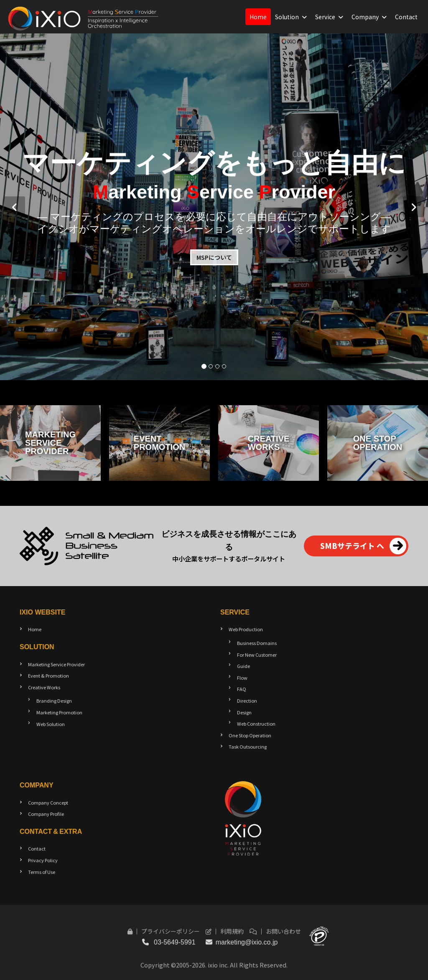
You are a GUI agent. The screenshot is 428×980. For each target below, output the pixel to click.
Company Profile (46, 814)
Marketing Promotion (59, 712)
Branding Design (54, 701)
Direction (247, 701)
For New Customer (257, 655)
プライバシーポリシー (164, 931)
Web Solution (51, 724)
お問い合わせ (275, 931)
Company (365, 17)
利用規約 (225, 931)
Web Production (246, 629)
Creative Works (44, 687)
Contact (406, 17)
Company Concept (48, 802)
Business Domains (257, 643)
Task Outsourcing (248, 746)
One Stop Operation (250, 735)
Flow (242, 678)
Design (244, 712)
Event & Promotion (48, 675)
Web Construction (256, 724)
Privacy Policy (43, 860)
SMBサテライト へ (363, 546)
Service (325, 17)
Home (258, 17)
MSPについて (214, 257)
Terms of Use (42, 872)
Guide (243, 666)
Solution (287, 17)
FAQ (242, 689)
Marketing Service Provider (56, 664)
